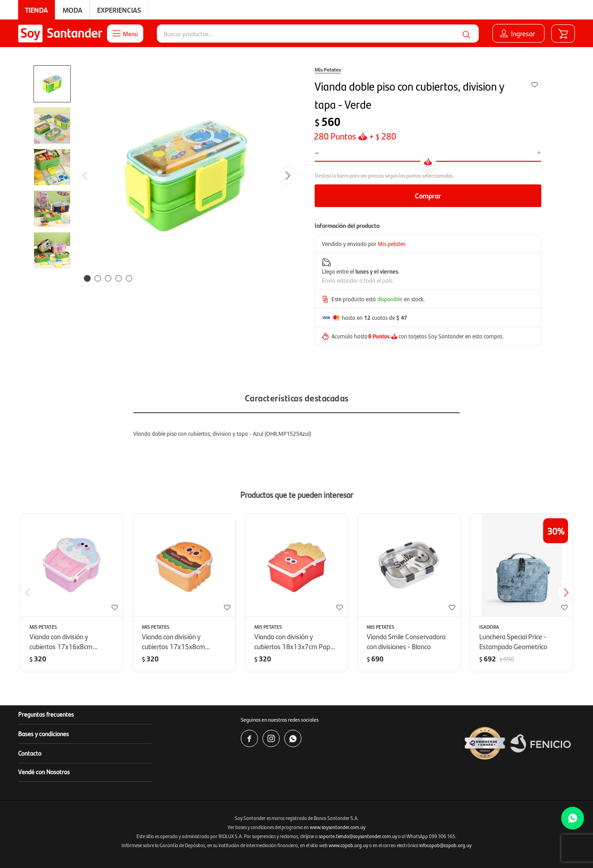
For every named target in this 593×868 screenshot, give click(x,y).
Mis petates (391, 244)
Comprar (428, 195)
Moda (73, 10)
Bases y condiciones (44, 733)
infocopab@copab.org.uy (445, 845)
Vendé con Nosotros (44, 772)
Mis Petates (328, 69)
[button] (467, 34)
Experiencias (119, 10)
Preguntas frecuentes (46, 714)
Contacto (30, 753)
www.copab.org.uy (348, 845)
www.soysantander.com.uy (338, 827)
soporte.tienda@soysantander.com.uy (358, 836)
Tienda (36, 10)
